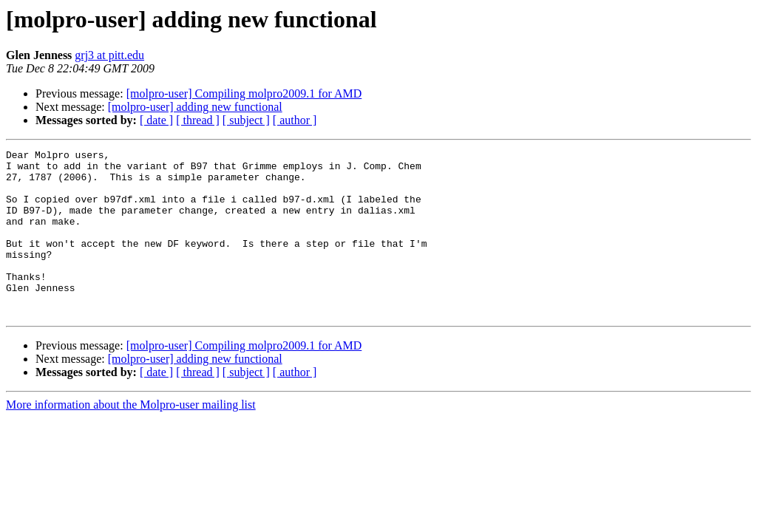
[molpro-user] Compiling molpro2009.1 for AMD (244, 93)
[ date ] (156, 120)
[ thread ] (198, 120)
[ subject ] (246, 120)
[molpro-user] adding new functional (195, 107)
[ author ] (295, 120)
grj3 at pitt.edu (109, 55)
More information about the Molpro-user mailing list (131, 438)
